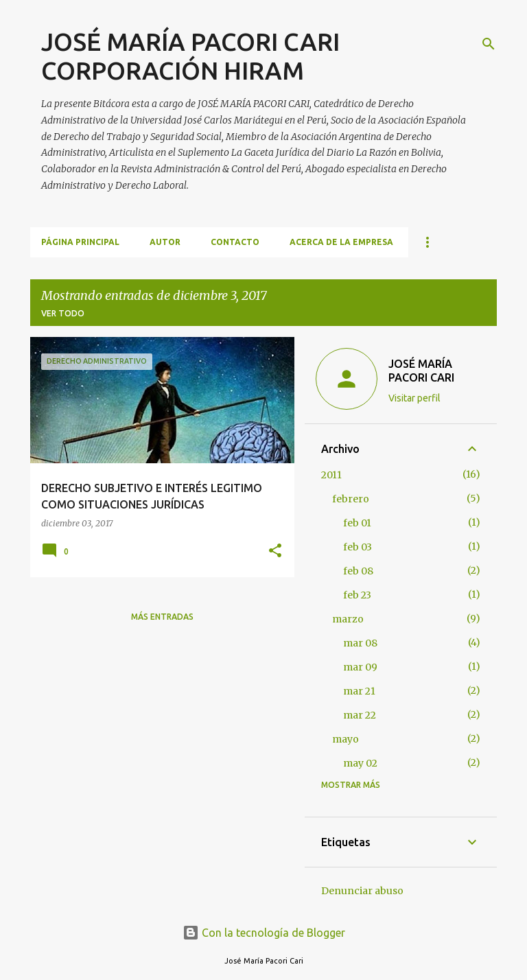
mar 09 (360, 667)
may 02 (360, 763)
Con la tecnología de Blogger (264, 933)
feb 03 (358, 547)
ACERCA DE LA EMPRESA (341, 242)
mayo (346, 739)
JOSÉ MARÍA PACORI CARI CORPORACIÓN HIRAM (190, 56)
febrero (351, 499)
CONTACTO (235, 242)
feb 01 (357, 523)
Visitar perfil (414, 398)
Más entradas (162, 617)
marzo (348, 619)
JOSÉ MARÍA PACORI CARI (421, 371)
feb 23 (357, 595)
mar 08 (360, 643)
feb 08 (358, 571)
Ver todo (63, 313)
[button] (275, 551)
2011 (331, 475)
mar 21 (359, 691)
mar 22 (360, 715)
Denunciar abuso (362, 891)
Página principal (80, 242)
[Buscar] (489, 44)
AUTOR (165, 242)
